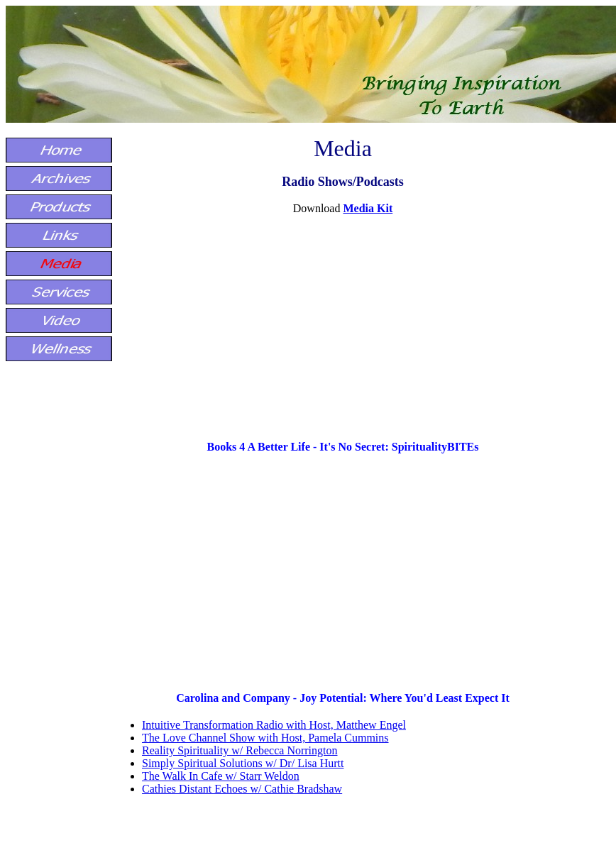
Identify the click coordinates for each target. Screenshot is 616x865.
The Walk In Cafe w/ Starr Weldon (221, 776)
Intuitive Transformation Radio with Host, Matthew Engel (274, 725)
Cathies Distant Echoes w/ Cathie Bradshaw (242, 789)
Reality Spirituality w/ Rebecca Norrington (240, 750)
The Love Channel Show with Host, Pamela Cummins (265, 738)
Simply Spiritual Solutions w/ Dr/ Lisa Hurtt (243, 763)
